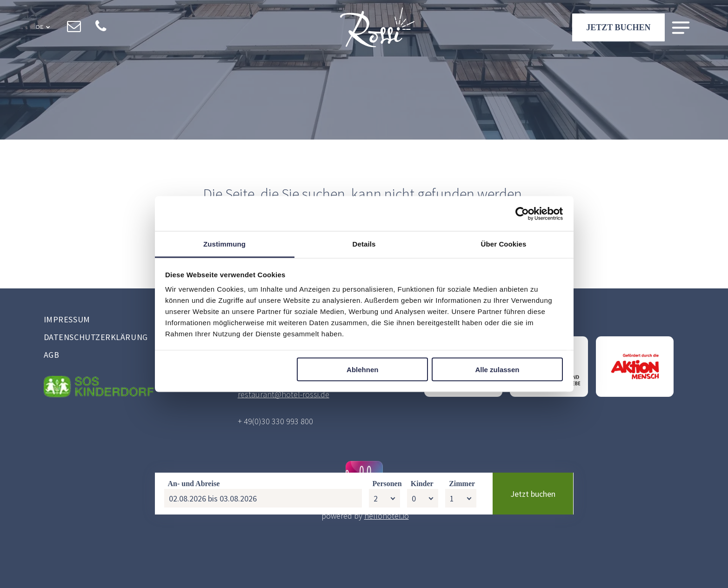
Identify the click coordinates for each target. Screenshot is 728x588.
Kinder (422, 557)
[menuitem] (124, 321)
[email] (74, 28)
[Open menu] (681, 29)
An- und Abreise (194, 557)
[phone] (101, 28)
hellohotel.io (387, 516)
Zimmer (462, 557)
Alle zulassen (497, 369)
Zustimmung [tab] (224, 244)
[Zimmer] (461, 572)
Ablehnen (362, 369)
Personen (387, 557)
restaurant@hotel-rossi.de (284, 394)
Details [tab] (364, 244)
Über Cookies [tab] (504, 244)
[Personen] (384, 572)
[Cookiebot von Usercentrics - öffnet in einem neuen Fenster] (522, 214)
